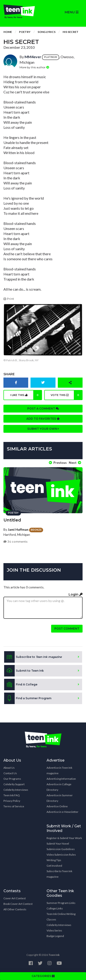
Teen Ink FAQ (12, 795)
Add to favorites (43, 419)
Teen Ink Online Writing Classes (61, 917)
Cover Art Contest (15, 898)
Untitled (12, 520)
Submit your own (43, 429)
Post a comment (43, 408)
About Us (9, 768)
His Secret (71, 32)
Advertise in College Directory (59, 787)
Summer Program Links (61, 903)
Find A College (21, 685)
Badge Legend (55, 936)
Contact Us (10, 773)
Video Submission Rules (61, 855)
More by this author (34, 67)
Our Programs (12, 779)
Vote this (67, 395)
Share (9, 374)
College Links (55, 908)
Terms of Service (14, 806)
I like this (26, 395)
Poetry (25, 32)
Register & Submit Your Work (64, 838)
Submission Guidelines (61, 849)
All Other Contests (15, 909)
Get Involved (54, 866)
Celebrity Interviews (16, 790)
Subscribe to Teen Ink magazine (59, 874)
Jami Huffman (18, 529)
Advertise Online (57, 806)
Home (8, 32)
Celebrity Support (14, 784)
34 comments (15, 542)
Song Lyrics (47, 32)
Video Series (54, 930)
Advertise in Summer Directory (60, 798)
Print (9, 299)
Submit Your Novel (58, 844)
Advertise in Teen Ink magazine (59, 770)
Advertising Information (61, 779)
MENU (72, 12)
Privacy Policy (12, 801)
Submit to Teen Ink (24, 671)
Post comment (67, 629)
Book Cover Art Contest (18, 904)
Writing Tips (54, 860)
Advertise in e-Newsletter (62, 812)
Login (76, 594)
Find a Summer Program (28, 698)
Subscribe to (33, 657)
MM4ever (33, 57)
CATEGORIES (43, 976)
